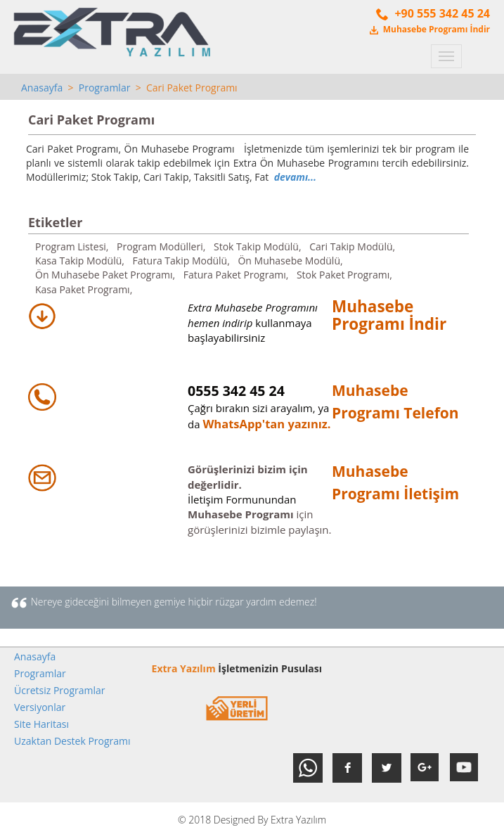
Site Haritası (41, 724)
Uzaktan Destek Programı (72, 741)
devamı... (295, 177)
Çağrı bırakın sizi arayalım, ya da (258, 408)
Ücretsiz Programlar (60, 690)
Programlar (105, 88)
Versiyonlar (40, 707)
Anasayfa (42, 88)
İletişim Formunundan (242, 499)
